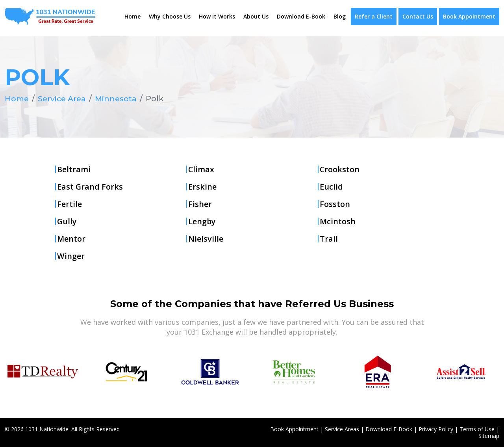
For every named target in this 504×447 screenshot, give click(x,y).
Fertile (69, 204)
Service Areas (342, 429)
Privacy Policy (436, 429)
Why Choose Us (170, 16)
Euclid (331, 186)
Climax (201, 169)
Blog (340, 16)
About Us (256, 16)
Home (132, 16)
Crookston (340, 169)
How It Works (217, 16)
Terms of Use (477, 429)
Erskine (202, 186)
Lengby (202, 221)
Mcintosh (338, 221)
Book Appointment (469, 16)
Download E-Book (301, 16)
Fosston (335, 204)
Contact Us (418, 16)
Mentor (71, 238)
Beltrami (74, 169)
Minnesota (120, 99)
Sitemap (489, 436)
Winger (71, 256)
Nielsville (206, 238)
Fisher (200, 204)
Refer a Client (374, 16)
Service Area (64, 99)
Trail (329, 238)
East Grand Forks (90, 186)
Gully (67, 221)
